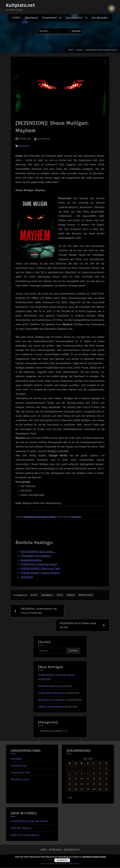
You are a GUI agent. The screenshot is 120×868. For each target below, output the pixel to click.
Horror (61, 595)
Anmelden (16, 759)
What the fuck (89, 595)
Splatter (73, 595)
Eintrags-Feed (19, 766)
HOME (44, 850)
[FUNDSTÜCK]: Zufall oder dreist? (57, 675)
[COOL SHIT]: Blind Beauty (52, 693)
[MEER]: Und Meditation (51, 707)
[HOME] (16, 18)
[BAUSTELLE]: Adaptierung (53, 700)
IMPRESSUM (55, 850)
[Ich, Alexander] (100, 18)
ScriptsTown (74, 864)
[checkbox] (112, 8)
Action (34, 595)
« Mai (69, 798)
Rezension (24, 146)
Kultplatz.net (21, 5)
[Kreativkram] (50, 18)
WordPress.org (20, 780)
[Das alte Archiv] (74, 18)
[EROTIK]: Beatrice (49, 687)
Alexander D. (44, 138)
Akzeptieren (62, 860)
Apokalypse (48, 595)
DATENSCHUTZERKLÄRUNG (94, 857)
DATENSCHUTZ (72, 850)
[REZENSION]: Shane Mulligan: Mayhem (40, 517)
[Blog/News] (31, 18)
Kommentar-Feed (20, 773)
